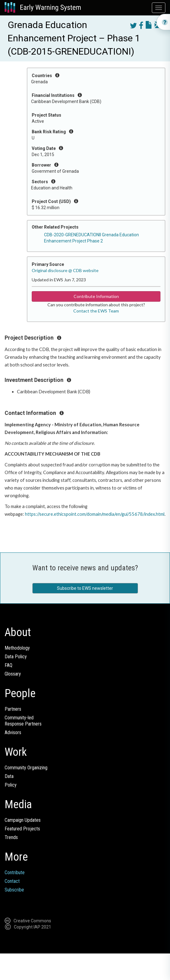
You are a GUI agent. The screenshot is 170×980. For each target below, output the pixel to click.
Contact (12, 881)
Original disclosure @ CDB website (65, 270)
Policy (11, 785)
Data (9, 776)
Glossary (13, 674)
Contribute (15, 872)
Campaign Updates (23, 820)
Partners (13, 709)
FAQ (8, 665)
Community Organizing (26, 768)
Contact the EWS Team (96, 311)
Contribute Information (96, 296)
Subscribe (14, 890)
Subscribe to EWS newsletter (85, 588)
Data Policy (16, 657)
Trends (11, 837)
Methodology (17, 648)
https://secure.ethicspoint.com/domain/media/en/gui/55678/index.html (95, 514)
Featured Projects (22, 829)
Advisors (13, 732)
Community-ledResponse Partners (23, 721)
